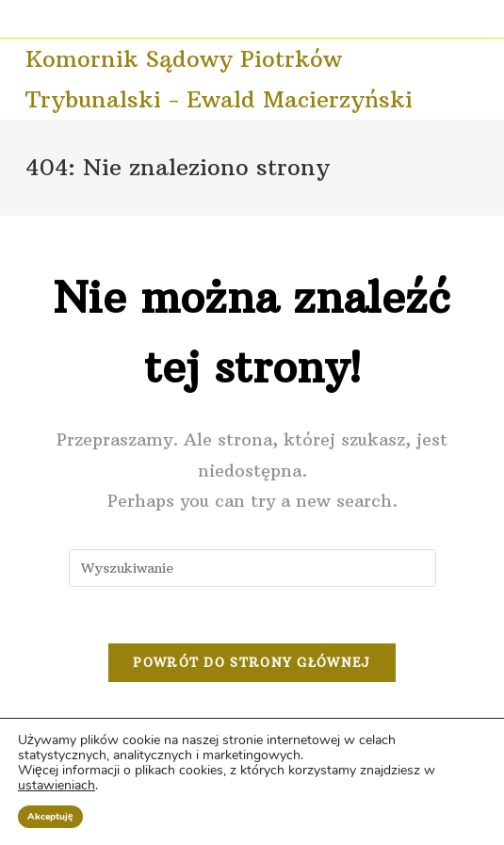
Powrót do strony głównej (252, 662)
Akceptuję (50, 817)
